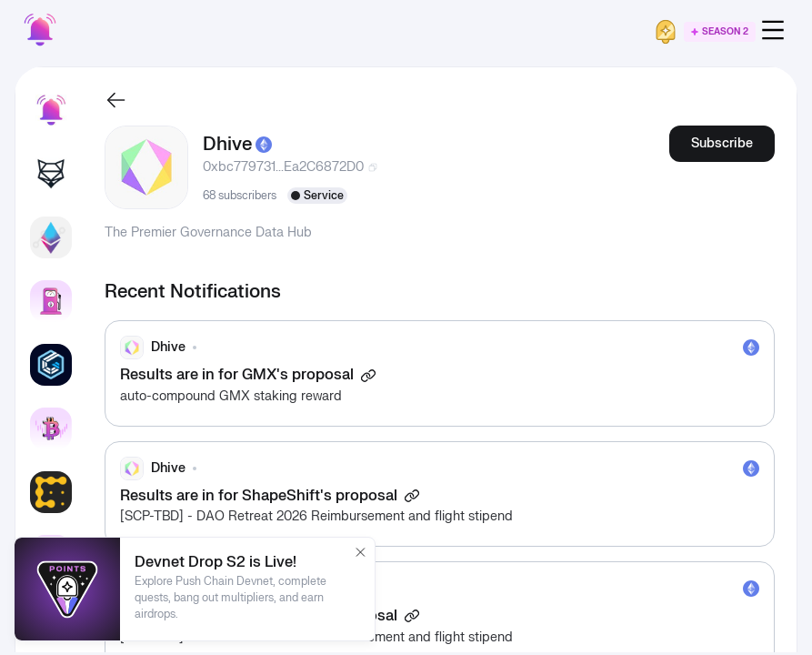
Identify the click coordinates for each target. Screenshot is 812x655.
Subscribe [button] (722, 143)
